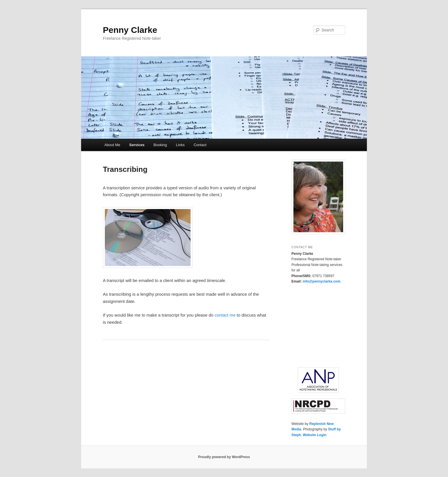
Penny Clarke (130, 30)
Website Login (315, 435)
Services (137, 145)
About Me (112, 145)
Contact (200, 145)
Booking (160, 145)
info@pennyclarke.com (321, 281)
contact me (225, 315)
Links (180, 145)
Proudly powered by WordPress (224, 457)
